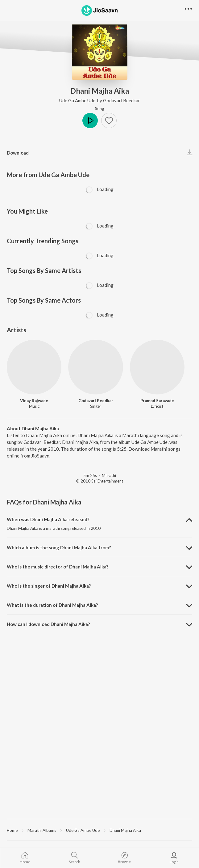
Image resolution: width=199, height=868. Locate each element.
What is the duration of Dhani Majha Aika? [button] (52, 605)
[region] (99, 830)
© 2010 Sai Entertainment (99, 481)
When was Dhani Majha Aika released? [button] (48, 519)
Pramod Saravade (157, 401)
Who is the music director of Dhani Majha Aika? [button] (58, 567)
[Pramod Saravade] (157, 367)
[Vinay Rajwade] (34, 367)
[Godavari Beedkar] (95, 367)
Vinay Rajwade (34, 401)
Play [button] (90, 121)
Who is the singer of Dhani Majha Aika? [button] (49, 586)
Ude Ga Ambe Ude (78, 100)
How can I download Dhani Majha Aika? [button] (48, 624)
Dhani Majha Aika (125, 830)
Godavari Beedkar (122, 100)
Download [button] (18, 153)
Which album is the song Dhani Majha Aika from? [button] (59, 547)
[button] (109, 121)
